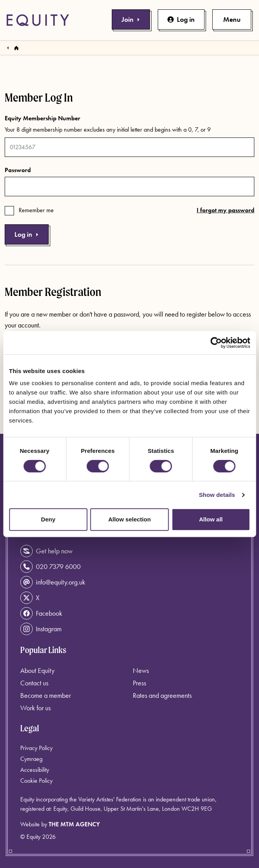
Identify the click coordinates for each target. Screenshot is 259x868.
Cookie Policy (36, 781)
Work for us (35, 708)
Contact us (34, 683)
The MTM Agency (74, 824)
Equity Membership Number (42, 118)
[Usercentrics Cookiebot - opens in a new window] (216, 343)
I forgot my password (226, 210)
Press (139, 683)
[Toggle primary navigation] (232, 19)
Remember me (36, 210)
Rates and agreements (162, 695)
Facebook (41, 613)
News (141, 670)
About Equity (37, 670)
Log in (181, 19)
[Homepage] (16, 48)
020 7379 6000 (50, 567)
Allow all (211, 519)
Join (131, 19)
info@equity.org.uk (53, 582)
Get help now (46, 551)
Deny (48, 519)
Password (18, 170)
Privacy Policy (36, 748)
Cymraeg (31, 759)
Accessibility (35, 770)
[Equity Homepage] (38, 20)
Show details (217, 495)
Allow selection (129, 519)
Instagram (41, 629)
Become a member (46, 695)
